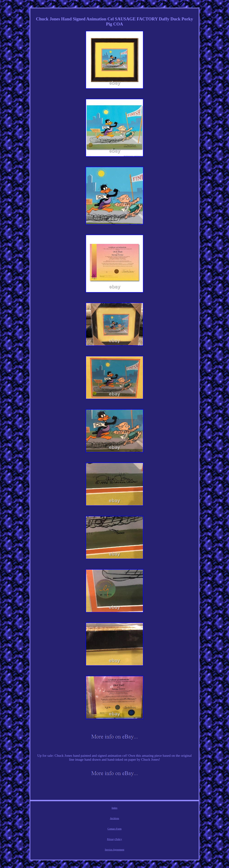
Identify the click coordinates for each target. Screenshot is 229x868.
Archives (114, 818)
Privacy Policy (114, 839)
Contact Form (115, 829)
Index (114, 808)
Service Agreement (114, 849)
